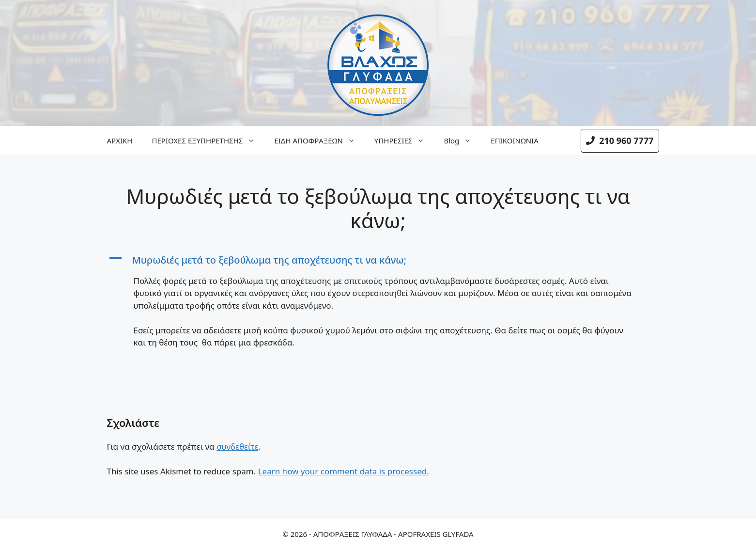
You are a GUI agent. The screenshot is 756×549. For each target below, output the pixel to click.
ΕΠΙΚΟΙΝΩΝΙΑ (514, 141)
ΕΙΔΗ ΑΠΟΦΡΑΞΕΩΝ (319, 141)
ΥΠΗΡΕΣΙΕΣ (404, 141)
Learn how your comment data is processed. (344, 471)
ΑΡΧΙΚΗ (120, 141)
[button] (378, 260)
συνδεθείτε (237, 447)
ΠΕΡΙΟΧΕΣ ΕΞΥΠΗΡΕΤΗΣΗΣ (208, 141)
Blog (462, 141)
